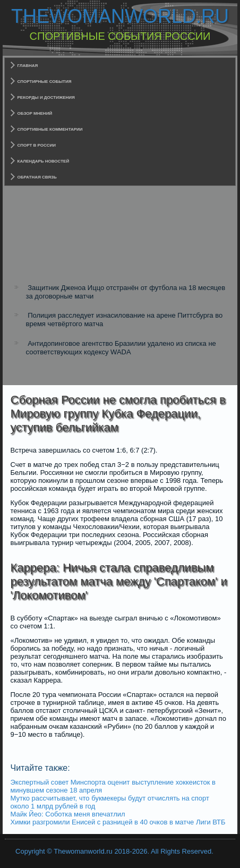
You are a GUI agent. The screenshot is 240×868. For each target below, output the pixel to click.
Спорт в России (37, 145)
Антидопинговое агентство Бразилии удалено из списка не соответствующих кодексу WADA (121, 348)
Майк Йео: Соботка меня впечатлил (68, 814)
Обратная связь (37, 177)
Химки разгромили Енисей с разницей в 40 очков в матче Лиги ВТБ (118, 822)
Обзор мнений (35, 113)
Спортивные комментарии (50, 129)
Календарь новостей (44, 161)
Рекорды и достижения (46, 97)
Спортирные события (45, 82)
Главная (28, 66)
